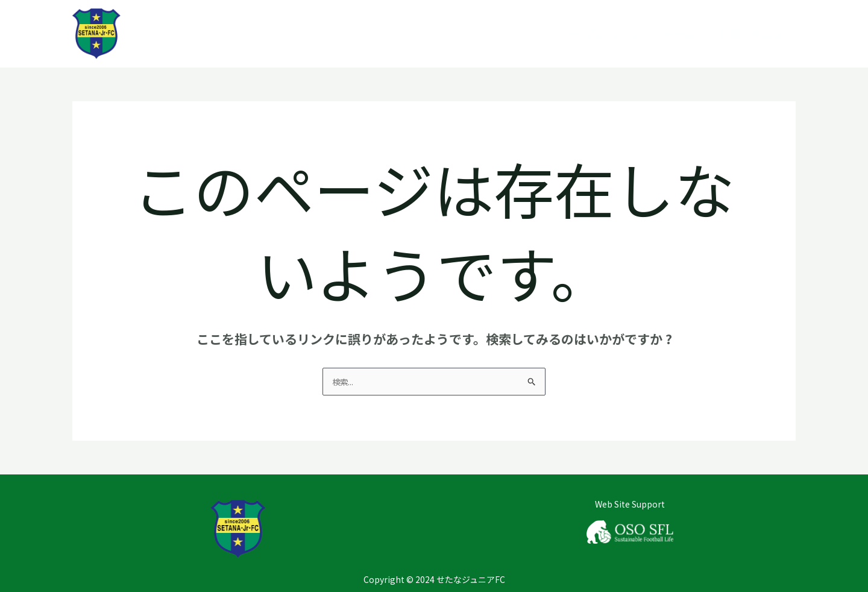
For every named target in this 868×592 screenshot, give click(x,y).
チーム (678, 34)
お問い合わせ (751, 34)
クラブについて (601, 34)
